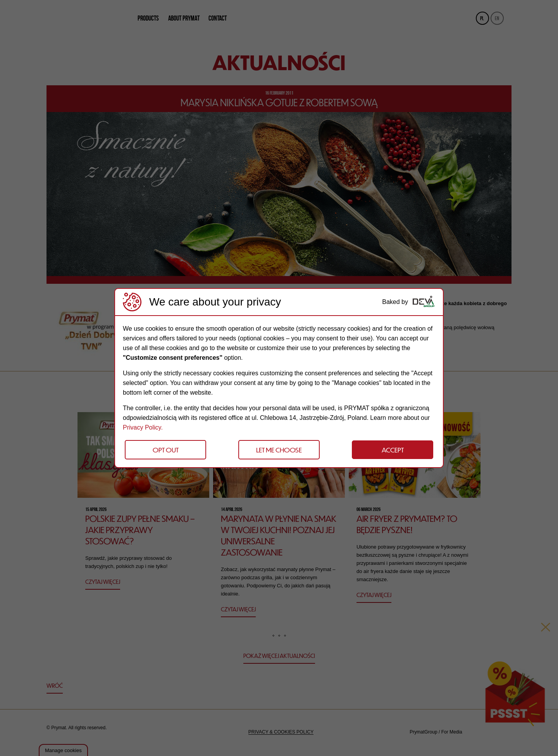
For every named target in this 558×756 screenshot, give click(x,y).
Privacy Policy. (143, 427)
